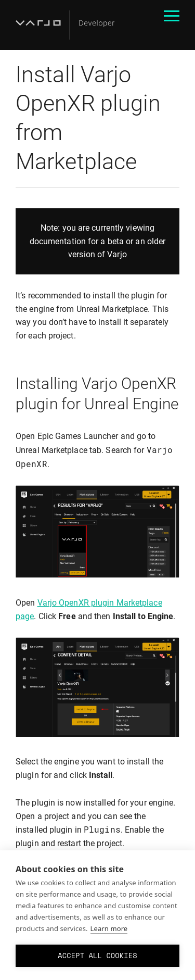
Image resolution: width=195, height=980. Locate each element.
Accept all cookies (97, 956)
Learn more (109, 928)
